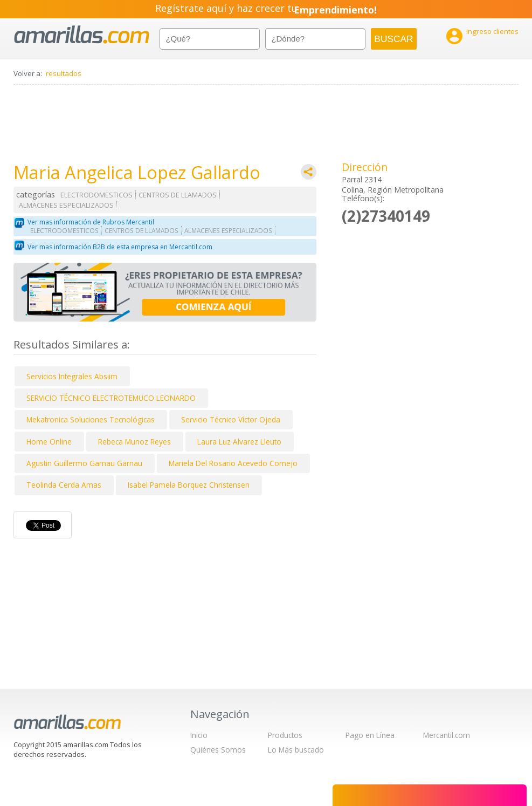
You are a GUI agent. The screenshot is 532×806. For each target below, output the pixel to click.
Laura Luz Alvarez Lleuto (239, 442)
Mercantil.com (447, 735)
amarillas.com (82, 35)
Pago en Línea (370, 735)
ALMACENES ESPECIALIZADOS (66, 205)
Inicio (199, 735)
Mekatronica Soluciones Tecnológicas (91, 419)
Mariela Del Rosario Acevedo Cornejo (233, 463)
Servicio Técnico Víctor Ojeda (231, 419)
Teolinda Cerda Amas (64, 485)
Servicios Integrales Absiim (72, 376)
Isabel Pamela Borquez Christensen (189, 485)
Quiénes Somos (218, 750)
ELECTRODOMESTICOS (96, 195)
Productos (285, 735)
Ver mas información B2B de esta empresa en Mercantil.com (120, 247)
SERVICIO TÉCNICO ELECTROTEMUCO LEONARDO (111, 398)
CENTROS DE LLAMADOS (178, 195)
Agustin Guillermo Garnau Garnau (84, 463)
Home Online (49, 442)
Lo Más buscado (296, 750)
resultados (64, 73)
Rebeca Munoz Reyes (134, 442)
